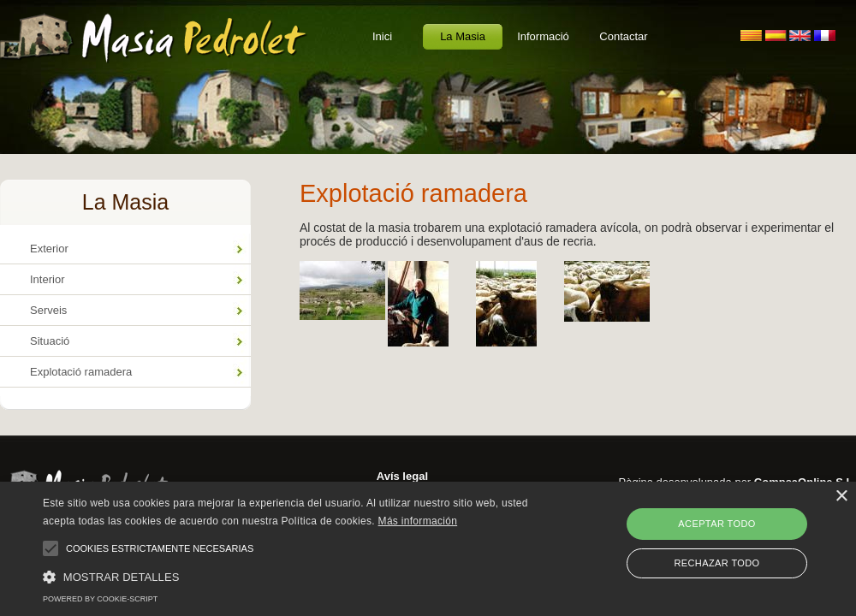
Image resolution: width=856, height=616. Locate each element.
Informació (543, 36)
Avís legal (402, 476)
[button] (293, 576)
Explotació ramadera (81, 372)
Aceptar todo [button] (716, 524)
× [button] (841, 497)
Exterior (49, 249)
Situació (50, 341)
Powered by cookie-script (100, 599)
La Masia (463, 36)
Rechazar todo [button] (716, 563)
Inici (382, 36)
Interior (47, 279)
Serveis (48, 310)
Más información (418, 521)
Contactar (623, 36)
